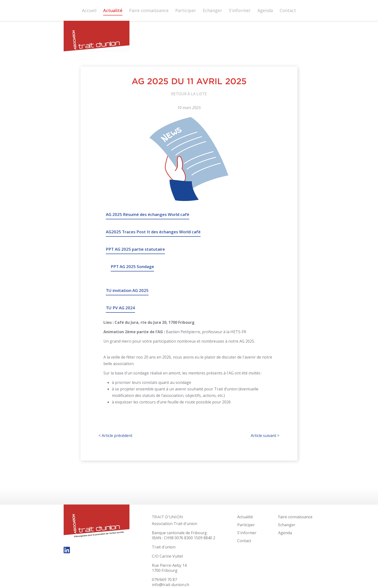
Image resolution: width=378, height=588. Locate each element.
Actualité (113, 10)
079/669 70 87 (164, 580)
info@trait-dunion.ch (171, 585)
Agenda (265, 10)
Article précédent (115, 436)
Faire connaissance (149, 10)
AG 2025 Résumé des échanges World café (148, 214)
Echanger (212, 10)
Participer (186, 10)
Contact (288, 10)
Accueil (89, 10)
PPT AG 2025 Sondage (132, 266)
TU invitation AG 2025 (127, 290)
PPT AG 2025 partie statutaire (135, 249)
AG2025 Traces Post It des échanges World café (153, 232)
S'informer (240, 10)
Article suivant (265, 436)
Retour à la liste (189, 94)
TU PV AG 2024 (120, 308)
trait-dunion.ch (97, 38)
